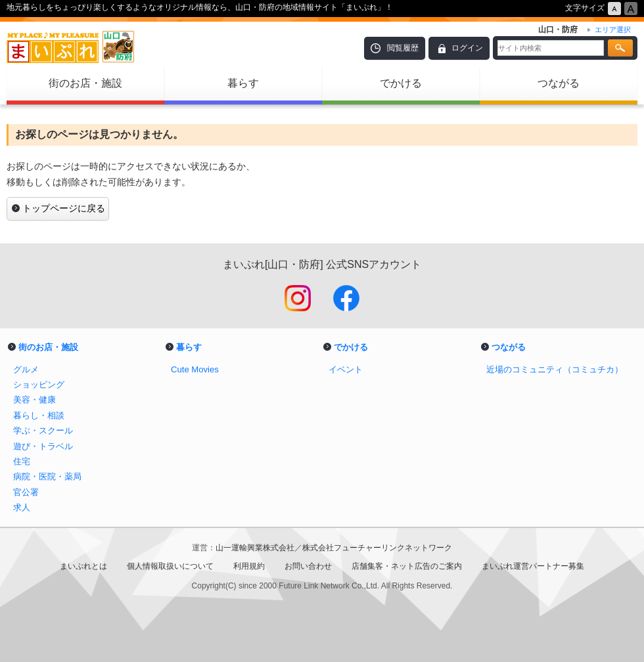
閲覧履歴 (403, 48)
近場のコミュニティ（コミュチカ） (555, 369)
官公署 (26, 492)
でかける (401, 83)
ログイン (467, 48)
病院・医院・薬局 (47, 476)
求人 (22, 507)
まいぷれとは (83, 566)
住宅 (22, 461)
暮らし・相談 (39, 415)
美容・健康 (34, 400)
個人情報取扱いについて (170, 566)
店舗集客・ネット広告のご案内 (407, 566)
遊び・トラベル (43, 446)
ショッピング (39, 385)
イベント (346, 369)
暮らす (243, 83)
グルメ (26, 369)
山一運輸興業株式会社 (255, 548)
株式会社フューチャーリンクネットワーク (377, 548)
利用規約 (249, 566)
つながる (559, 83)
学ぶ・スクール (43, 430)
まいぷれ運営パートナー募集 (533, 566)
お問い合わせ (308, 566)
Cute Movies (195, 369)
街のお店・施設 (85, 83)
